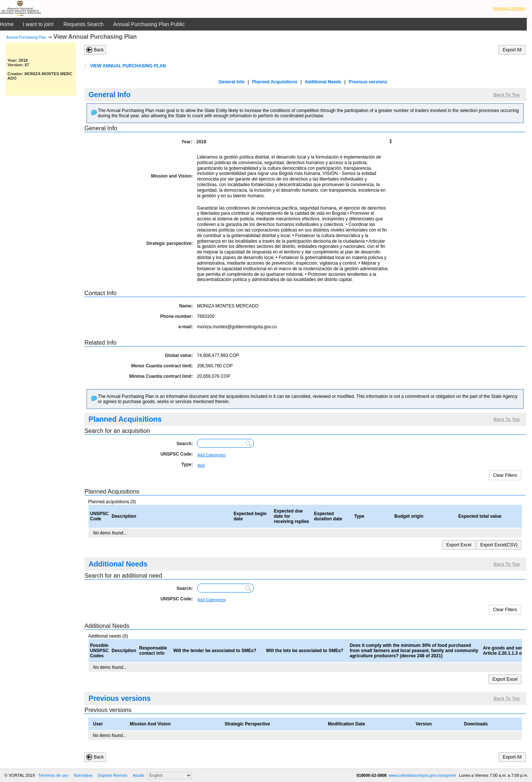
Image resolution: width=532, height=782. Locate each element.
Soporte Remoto (112, 775)
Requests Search (83, 24)
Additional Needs (323, 82)
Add (201, 465)
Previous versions (368, 82)
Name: (186, 306)
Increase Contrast (509, 8)
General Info (232, 82)
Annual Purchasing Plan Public (149, 24)
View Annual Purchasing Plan (95, 37)
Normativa (83, 775)
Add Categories (212, 455)
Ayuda (138, 775)
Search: (185, 444)
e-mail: (186, 327)
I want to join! (39, 24)
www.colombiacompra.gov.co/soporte (423, 775)
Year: (187, 142)
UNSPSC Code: (177, 454)
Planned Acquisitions (275, 82)
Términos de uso (53, 775)
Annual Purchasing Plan (26, 37)
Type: (187, 465)
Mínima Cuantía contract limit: (161, 376)
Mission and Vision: (172, 176)
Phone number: (176, 316)
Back (99, 50)
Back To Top (507, 95)
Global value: (179, 355)
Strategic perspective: (169, 243)
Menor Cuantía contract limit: (162, 366)
